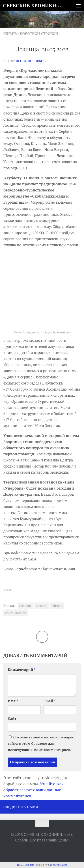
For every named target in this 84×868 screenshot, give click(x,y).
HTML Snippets (26, 865)
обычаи (57, 606)
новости (42, 606)
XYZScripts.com (58, 865)
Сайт (12, 718)
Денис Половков (31, 61)
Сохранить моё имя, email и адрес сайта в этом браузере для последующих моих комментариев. (41, 743)
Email (50, 701)
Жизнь (10, 34)
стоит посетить (16, 613)
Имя (13, 701)
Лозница (25, 606)
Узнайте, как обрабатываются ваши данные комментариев (33, 790)
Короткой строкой (39, 34)
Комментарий (22, 670)
